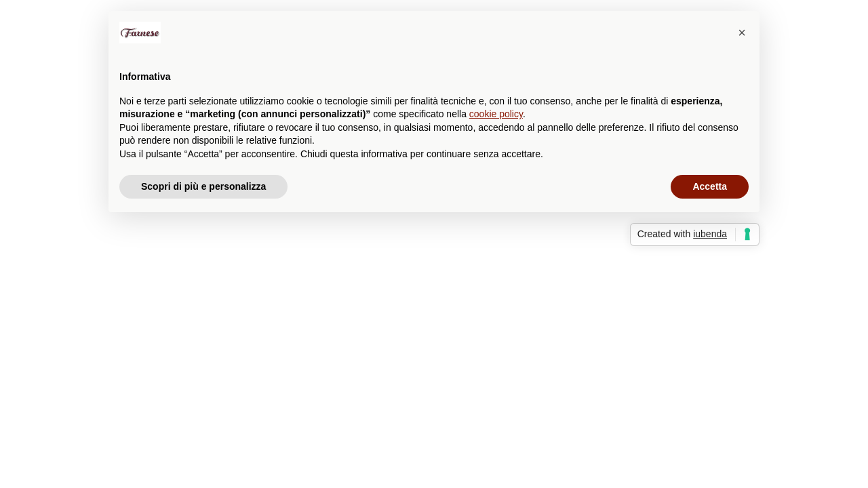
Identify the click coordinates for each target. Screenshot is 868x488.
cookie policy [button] (496, 114)
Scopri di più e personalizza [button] (203, 186)
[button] (742, 33)
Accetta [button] (710, 186)
